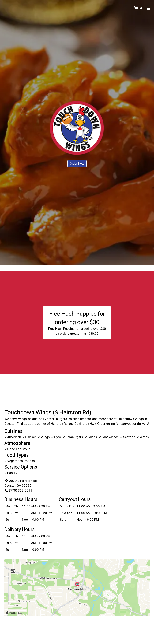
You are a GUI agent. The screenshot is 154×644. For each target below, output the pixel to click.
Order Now (77, 164)
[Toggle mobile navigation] (148, 9)
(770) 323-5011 (18, 490)
